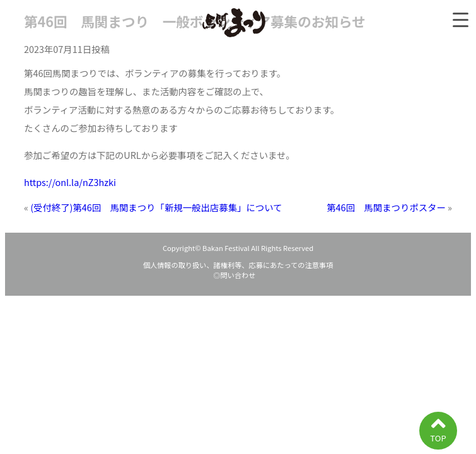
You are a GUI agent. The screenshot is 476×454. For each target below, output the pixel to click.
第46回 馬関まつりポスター (386, 207)
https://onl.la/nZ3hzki (70, 182)
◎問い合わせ (238, 275)
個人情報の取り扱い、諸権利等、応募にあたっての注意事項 (238, 265)
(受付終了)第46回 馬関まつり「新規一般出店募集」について (156, 207)
